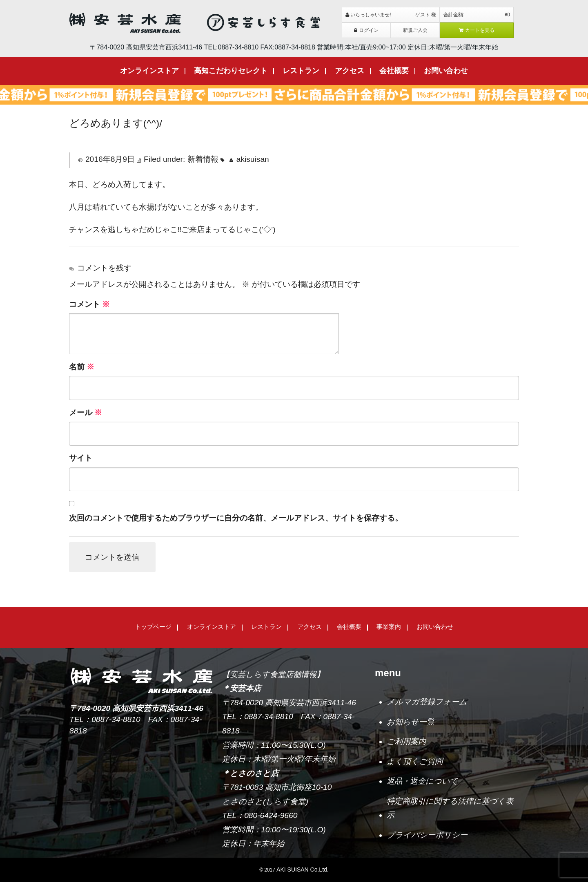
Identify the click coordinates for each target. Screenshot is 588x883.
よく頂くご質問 (415, 762)
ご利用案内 (406, 743)
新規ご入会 (415, 30)
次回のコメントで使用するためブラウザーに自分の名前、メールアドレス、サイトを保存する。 (236, 518)
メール (86, 412)
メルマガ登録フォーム (427, 703)
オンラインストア (149, 71)
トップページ (153, 628)
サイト (81, 458)
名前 (82, 367)
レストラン (301, 71)
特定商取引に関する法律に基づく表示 (450, 809)
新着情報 (203, 159)
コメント (89, 304)
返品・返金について (422, 782)
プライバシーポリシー (427, 836)
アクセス (350, 71)
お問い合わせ (446, 71)
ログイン (366, 30)
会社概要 (394, 71)
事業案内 (389, 628)
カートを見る (477, 30)
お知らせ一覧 (411, 723)
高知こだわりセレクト (231, 71)
